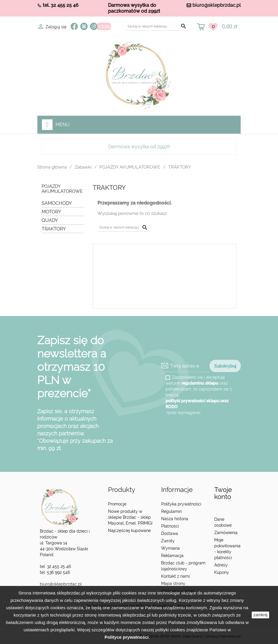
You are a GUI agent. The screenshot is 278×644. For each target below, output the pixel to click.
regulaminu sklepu (200, 383)
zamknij (260, 615)
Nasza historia (175, 519)
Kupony (222, 572)
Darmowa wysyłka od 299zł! (139, 147)
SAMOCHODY (57, 203)
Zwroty (168, 541)
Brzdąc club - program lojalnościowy (183, 566)
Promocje (117, 504)
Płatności (170, 526)
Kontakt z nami (175, 576)
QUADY (50, 220)
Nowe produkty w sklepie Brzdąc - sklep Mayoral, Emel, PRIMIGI (130, 517)
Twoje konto (223, 493)
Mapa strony (173, 584)
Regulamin (171, 511)
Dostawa (170, 533)
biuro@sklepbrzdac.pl (217, 5)
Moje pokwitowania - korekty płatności (227, 549)
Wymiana (170, 548)
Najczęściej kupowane (129, 531)
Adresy (221, 565)
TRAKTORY (54, 229)
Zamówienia (226, 533)
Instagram (84, 26)
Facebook (74, 26)
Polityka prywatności (181, 504)
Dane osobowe (223, 522)
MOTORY (51, 212)
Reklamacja (172, 556)
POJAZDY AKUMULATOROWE (62, 189)
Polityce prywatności (126, 637)
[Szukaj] (152, 26)
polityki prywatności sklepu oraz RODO (197, 403)
